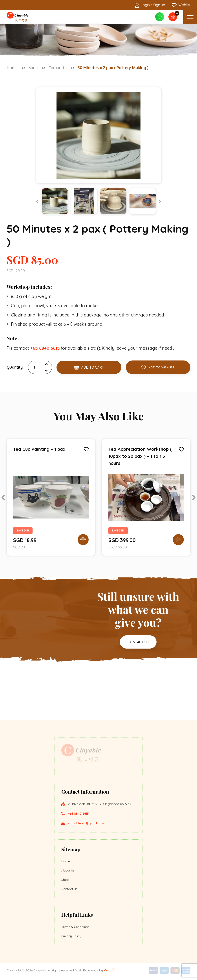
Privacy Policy (72, 938)
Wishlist (181, 5)
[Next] (160, 201)
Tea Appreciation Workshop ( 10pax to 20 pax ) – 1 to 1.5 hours (140, 456)
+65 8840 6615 (79, 813)
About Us (68, 870)
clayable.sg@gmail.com (88, 823)
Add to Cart (89, 367)
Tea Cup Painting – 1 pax (39, 449)
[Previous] (37, 201)
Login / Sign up (150, 5)
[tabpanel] (51, 497)
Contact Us (70, 890)
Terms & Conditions (76, 928)
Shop (65, 880)
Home (66, 861)
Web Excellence (87, 972)
